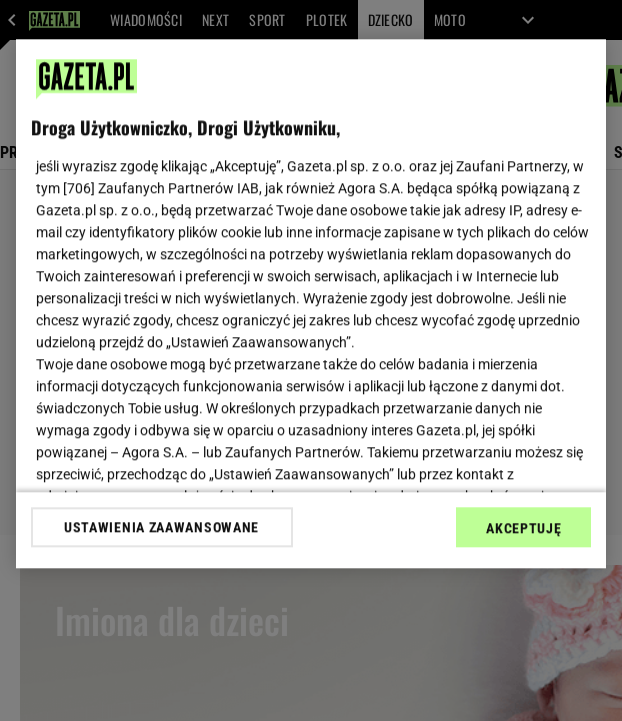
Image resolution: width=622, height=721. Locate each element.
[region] (311, 303)
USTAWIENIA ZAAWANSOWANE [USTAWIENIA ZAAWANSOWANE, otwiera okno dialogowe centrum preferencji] (161, 527)
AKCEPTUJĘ (523, 528)
